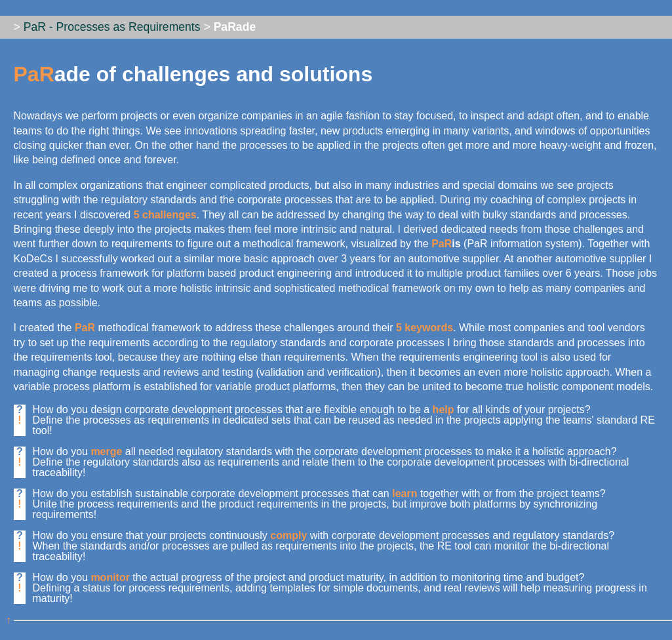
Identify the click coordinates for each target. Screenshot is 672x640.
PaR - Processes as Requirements (112, 27)
